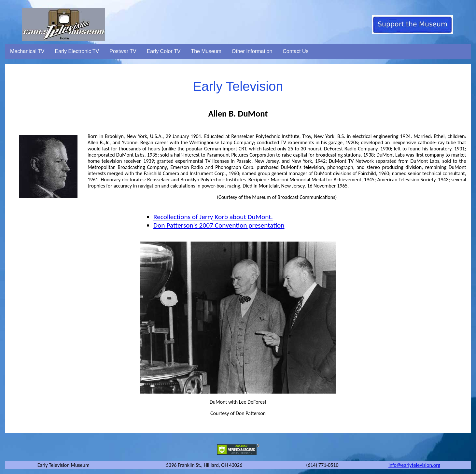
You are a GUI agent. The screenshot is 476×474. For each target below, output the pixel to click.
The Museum (206, 51)
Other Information (252, 51)
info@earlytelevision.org (414, 465)
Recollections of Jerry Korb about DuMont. (213, 217)
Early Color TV (164, 51)
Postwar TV (123, 51)
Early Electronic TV (77, 51)
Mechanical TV (27, 51)
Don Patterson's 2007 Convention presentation (219, 225)
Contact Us (295, 51)
